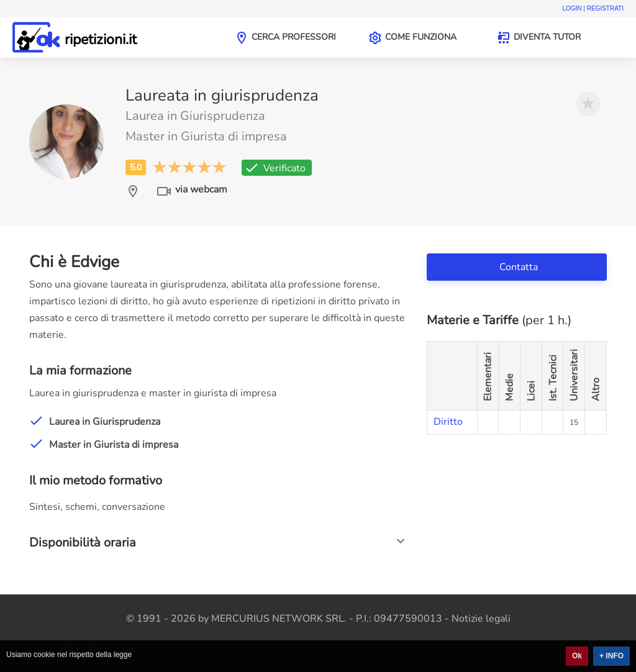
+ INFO (611, 656)
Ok (577, 656)
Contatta (520, 267)
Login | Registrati (593, 8)
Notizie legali (481, 619)
